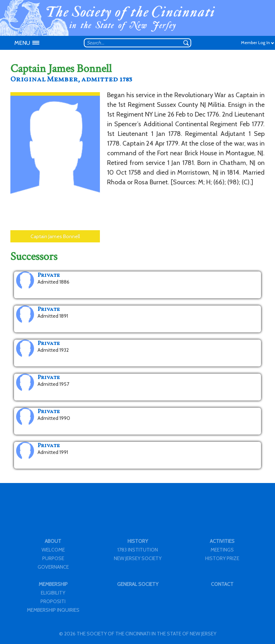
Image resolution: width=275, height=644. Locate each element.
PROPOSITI (53, 601)
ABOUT (53, 541)
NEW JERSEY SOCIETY (138, 558)
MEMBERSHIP (53, 584)
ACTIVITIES (222, 541)
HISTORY (138, 541)
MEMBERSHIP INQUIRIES (53, 610)
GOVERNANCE (53, 567)
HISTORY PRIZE (222, 558)
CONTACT (222, 584)
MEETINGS (222, 550)
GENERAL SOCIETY (138, 584)
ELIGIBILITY (53, 593)
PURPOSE (53, 558)
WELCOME (53, 550)
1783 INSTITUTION (138, 550)
